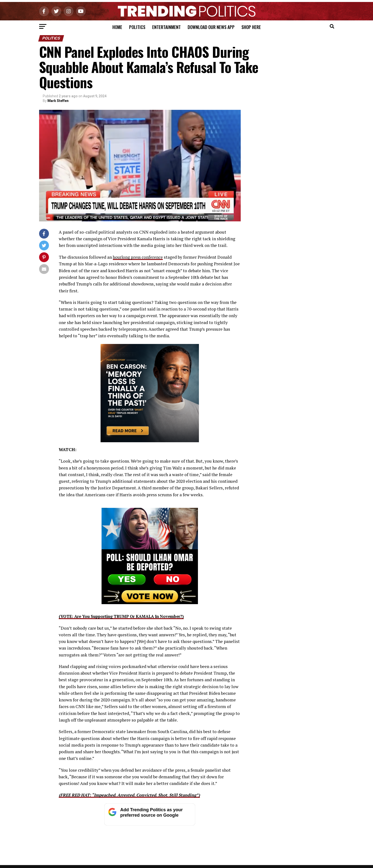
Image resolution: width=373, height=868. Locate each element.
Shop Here (251, 27)
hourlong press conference (139, 257)
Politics (137, 27)
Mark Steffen (58, 101)
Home (117, 27)
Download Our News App (211, 27)
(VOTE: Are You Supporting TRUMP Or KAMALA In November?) (127, 616)
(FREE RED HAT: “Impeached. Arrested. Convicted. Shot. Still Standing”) (134, 795)
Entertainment (166, 27)
